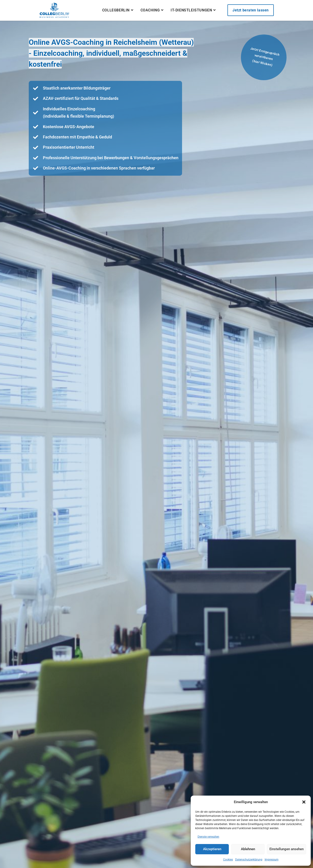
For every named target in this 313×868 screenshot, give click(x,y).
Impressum (272, 860)
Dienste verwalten (208, 837)
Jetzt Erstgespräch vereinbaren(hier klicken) (265, 57)
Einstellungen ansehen (287, 849)
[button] (304, 802)
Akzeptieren (212, 849)
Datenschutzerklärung (249, 860)
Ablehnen (248, 849)
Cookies (228, 860)
